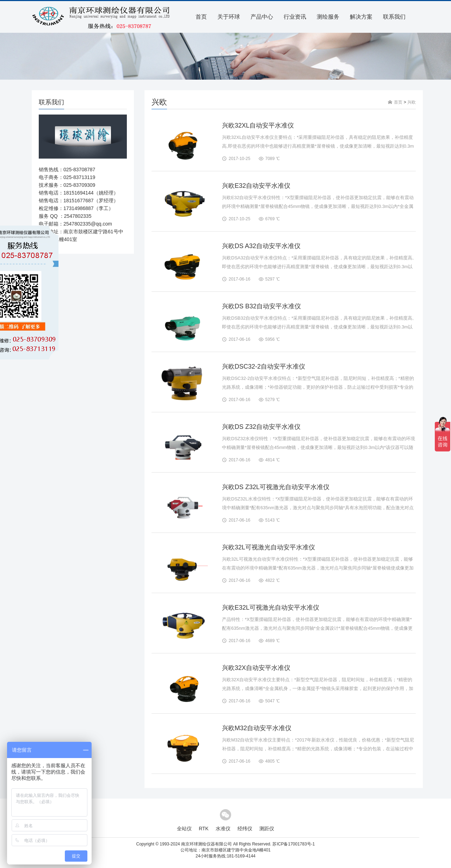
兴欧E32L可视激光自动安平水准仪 (271, 608)
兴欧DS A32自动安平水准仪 (261, 246)
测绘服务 (328, 17)
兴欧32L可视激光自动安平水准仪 (268, 547)
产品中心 (262, 17)
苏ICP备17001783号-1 (294, 844)
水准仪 (223, 829)
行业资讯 (295, 17)
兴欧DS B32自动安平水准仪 (261, 306)
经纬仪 (245, 829)
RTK (204, 829)
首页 (201, 17)
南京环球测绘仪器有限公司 (206, 844)
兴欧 (412, 102)
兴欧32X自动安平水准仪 (256, 668)
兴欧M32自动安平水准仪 (257, 728)
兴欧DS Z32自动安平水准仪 (261, 427)
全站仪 (184, 829)
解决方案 (361, 17)
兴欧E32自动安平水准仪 (256, 186)
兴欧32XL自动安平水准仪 (258, 125)
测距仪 (267, 829)
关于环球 (229, 17)
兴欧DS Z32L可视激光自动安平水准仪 (276, 487)
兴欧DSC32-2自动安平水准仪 (264, 367)
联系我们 (394, 17)
